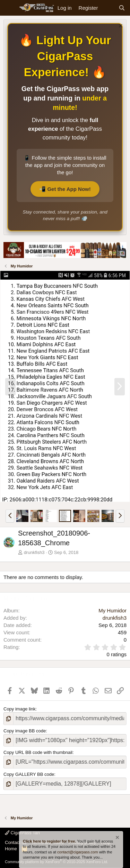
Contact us (16, 842)
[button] (10, 516)
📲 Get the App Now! (65, 189)
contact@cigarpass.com (78, 852)
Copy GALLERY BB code (29, 774)
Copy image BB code (25, 731)
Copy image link (20, 709)
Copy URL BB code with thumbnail (38, 752)
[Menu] (10, 8)
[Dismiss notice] (120, 27)
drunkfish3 (34, 552)
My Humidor (112, 610)
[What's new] (108, 8)
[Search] (122, 8)
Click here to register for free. (49, 841)
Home (11, 849)
